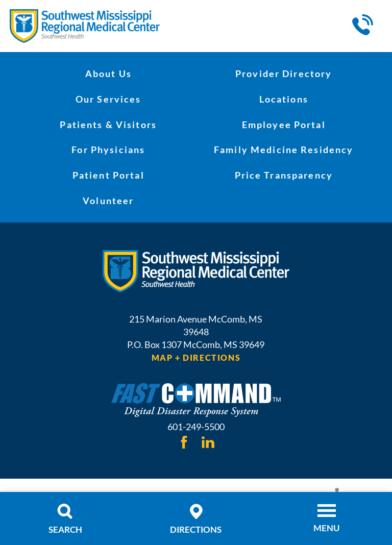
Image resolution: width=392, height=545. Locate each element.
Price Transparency (284, 175)
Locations (284, 99)
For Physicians (108, 150)
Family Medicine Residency (284, 150)
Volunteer (108, 201)
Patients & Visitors (108, 125)
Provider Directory (284, 73)
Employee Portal (284, 125)
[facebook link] (184, 442)
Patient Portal (108, 175)
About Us (108, 73)
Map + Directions (196, 358)
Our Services (108, 99)
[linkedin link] (207, 442)
